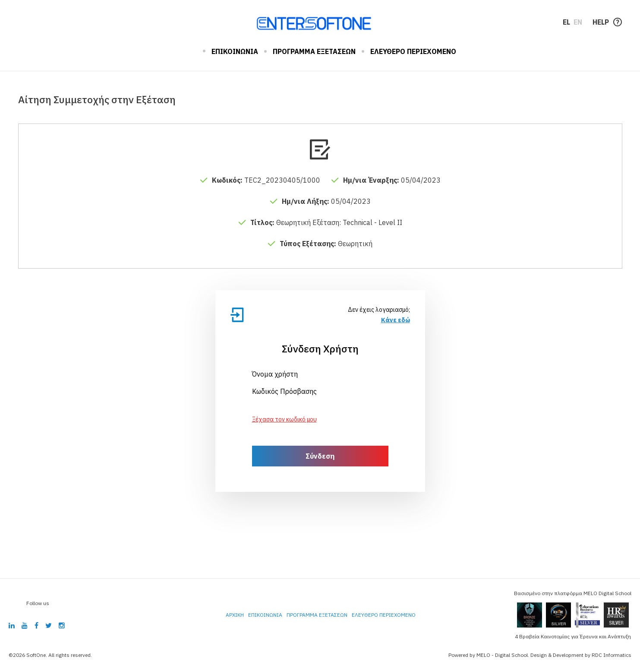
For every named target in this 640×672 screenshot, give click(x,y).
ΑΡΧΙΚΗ (191, 51)
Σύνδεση (320, 456)
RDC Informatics (612, 655)
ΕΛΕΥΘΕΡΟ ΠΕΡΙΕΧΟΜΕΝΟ (413, 51)
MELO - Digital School (502, 655)
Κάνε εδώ (396, 320)
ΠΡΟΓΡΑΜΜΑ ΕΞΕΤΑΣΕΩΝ (314, 51)
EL (566, 22)
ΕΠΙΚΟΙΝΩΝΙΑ (235, 51)
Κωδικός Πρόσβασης (284, 391)
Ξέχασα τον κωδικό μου (284, 419)
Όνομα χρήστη (275, 374)
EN (578, 22)
